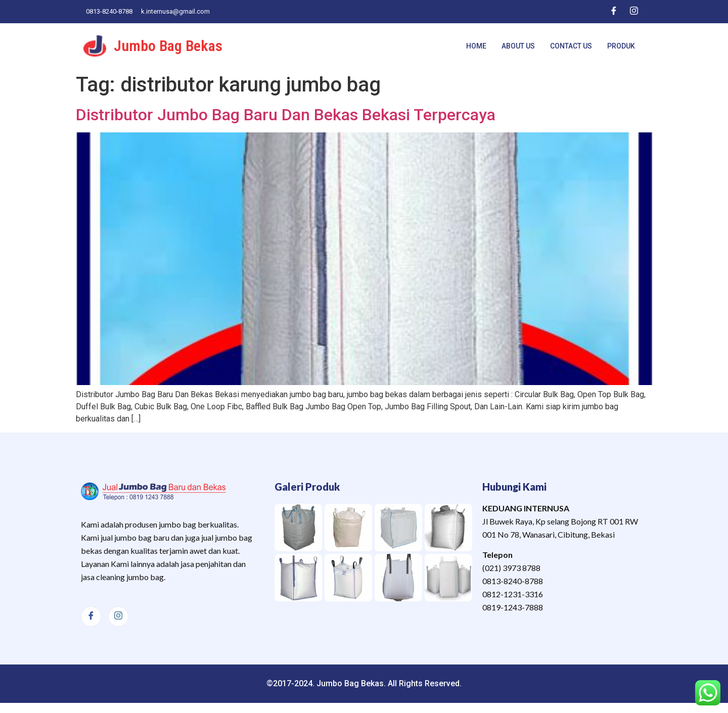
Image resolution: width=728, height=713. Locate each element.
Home (476, 46)
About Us (518, 46)
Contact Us (571, 46)
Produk (621, 46)
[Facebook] (614, 12)
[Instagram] (634, 12)
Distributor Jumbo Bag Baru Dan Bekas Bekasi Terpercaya (286, 115)
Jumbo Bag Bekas (168, 46)
